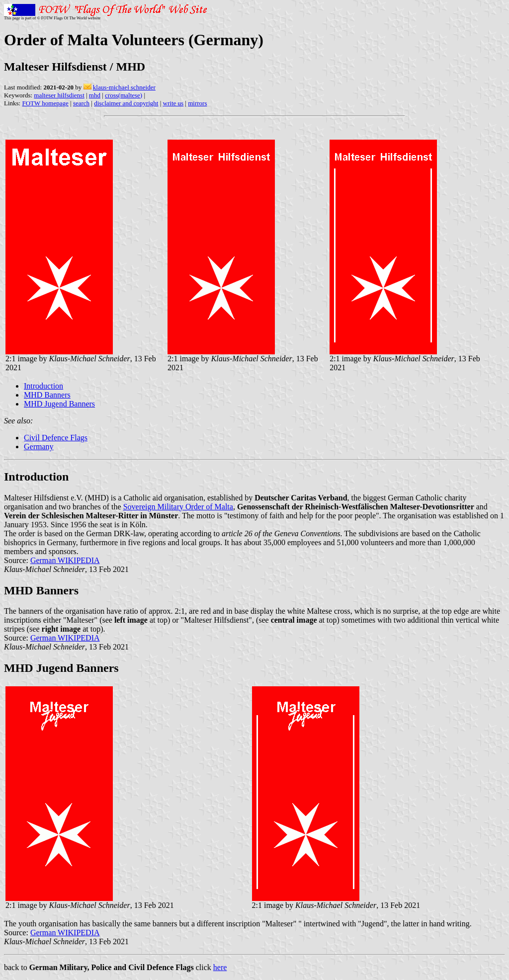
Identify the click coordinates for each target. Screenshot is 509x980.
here (220, 967)
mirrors (197, 103)
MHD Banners (47, 395)
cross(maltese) (124, 95)
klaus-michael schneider (124, 87)
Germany (39, 447)
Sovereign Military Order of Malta (178, 507)
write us (173, 103)
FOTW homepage (45, 103)
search (81, 103)
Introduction (43, 386)
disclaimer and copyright (126, 103)
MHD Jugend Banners (59, 404)
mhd (95, 95)
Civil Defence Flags (56, 438)
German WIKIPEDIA (65, 560)
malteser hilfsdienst (59, 95)
